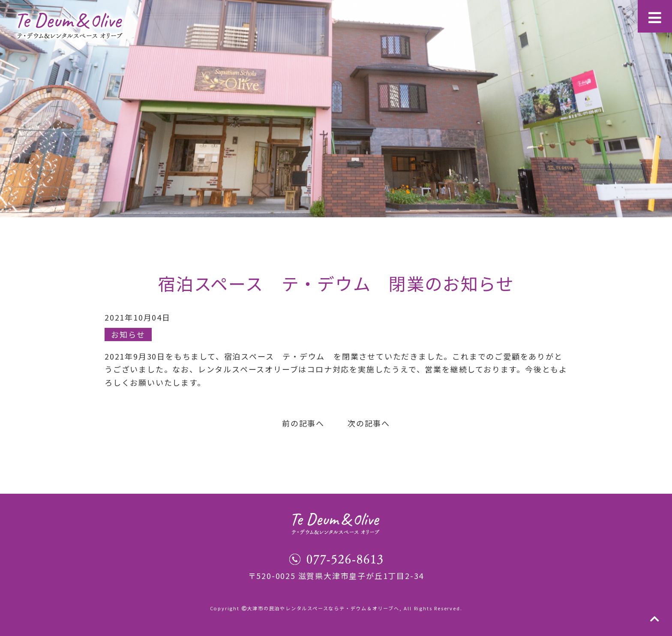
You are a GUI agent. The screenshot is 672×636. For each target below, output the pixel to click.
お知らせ (128, 334)
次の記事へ (369, 423)
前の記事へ (303, 423)
